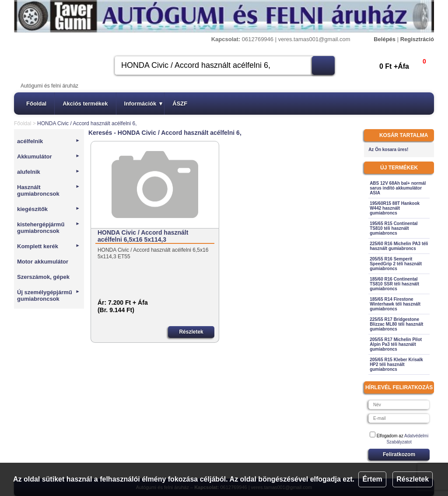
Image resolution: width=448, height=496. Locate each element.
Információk (143, 104)
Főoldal (36, 104)
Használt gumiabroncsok (49, 190)
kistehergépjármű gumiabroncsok (49, 228)
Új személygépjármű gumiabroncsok (49, 295)
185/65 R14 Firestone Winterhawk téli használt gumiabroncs (395, 304)
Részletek (413, 479)
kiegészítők (49, 209)
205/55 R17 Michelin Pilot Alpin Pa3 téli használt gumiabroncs (396, 344)
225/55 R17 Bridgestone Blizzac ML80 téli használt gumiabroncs (396, 324)
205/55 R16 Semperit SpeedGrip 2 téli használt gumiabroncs (396, 264)
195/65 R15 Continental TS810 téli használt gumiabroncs (394, 228)
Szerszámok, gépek (43, 277)
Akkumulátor (49, 157)
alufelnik (49, 172)
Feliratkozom (399, 454)
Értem (372, 479)
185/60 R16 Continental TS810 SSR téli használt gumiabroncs (394, 284)
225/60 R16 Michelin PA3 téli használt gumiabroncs (399, 246)
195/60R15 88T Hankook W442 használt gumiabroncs (395, 208)
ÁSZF (180, 104)
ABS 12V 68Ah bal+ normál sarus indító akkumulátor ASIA (398, 188)
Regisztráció (417, 39)
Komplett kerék (49, 246)
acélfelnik (49, 141)
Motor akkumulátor (43, 262)
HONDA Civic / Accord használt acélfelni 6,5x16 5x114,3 (143, 236)
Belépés (385, 39)
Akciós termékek (85, 104)
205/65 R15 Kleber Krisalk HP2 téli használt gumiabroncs (396, 364)
